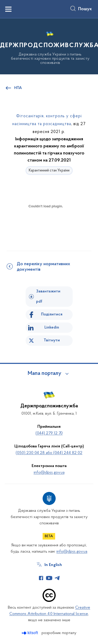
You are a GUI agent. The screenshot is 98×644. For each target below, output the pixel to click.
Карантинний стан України (49, 171)
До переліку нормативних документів (43, 267)
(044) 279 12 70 (49, 433)
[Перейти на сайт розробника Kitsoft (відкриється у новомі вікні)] (30, 633)
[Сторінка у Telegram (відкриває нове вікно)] (57, 578)
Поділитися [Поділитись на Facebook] (52, 314)
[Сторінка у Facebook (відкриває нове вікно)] (41, 578)
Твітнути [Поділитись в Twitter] (52, 340)
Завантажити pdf (48, 296)
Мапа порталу (45, 374)
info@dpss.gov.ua (49, 473)
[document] (46, 225)
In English (53, 565)
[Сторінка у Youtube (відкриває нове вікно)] (49, 578)
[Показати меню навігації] (8, 9)
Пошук (85, 9)
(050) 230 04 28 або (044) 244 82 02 (49, 453)
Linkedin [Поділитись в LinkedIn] (52, 327)
